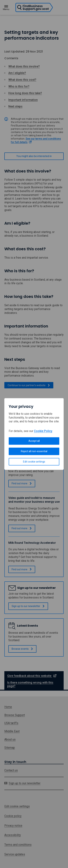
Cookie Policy (43, 431)
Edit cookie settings (34, 462)
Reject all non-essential (34, 451)
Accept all (34, 441)
